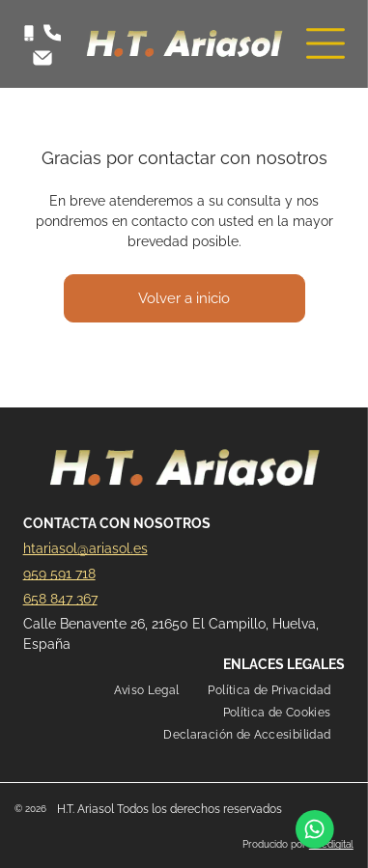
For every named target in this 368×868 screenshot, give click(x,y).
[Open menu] (326, 43)
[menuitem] (147, 691)
